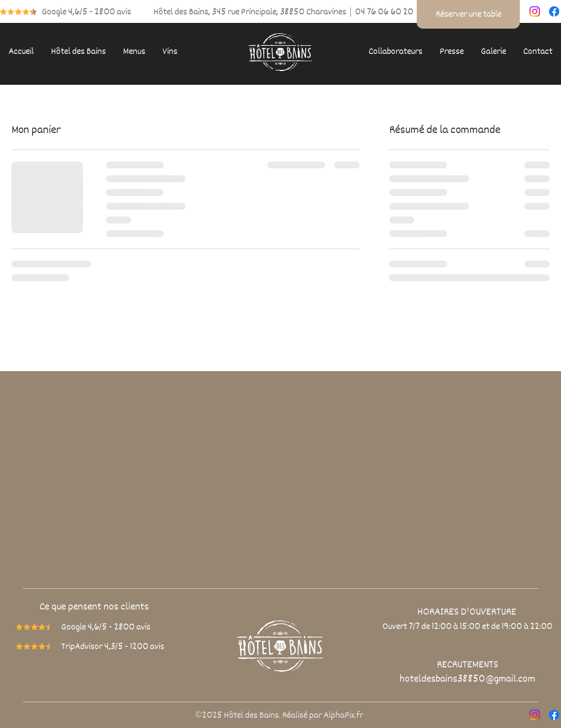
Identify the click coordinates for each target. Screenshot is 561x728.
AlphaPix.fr (343, 715)
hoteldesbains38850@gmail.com (467, 679)
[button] (78, 52)
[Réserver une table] (468, 14)
